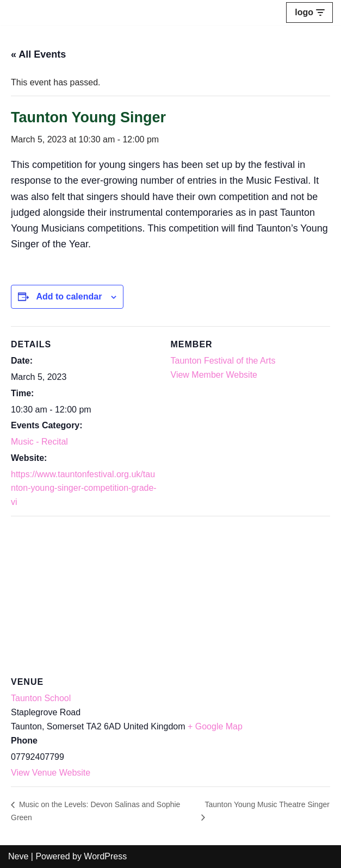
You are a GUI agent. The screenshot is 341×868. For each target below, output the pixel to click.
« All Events (38, 54)
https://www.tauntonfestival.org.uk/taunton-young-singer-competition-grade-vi (84, 488)
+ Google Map (215, 726)
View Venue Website (51, 773)
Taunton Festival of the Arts (223, 361)
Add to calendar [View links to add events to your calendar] (69, 296)
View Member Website (214, 375)
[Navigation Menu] (309, 13)
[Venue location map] (170, 594)
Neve (18, 856)
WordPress (105, 856)
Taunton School (41, 698)
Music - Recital (39, 442)
